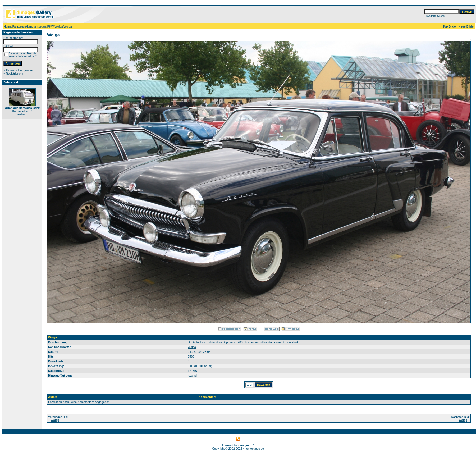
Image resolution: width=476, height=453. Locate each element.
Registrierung (14, 74)
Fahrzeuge (19, 26)
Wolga (59, 26)
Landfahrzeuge (37, 26)
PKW (51, 26)
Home (8, 26)
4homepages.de (253, 449)
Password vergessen (19, 70)
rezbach (193, 376)
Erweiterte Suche (434, 16)
